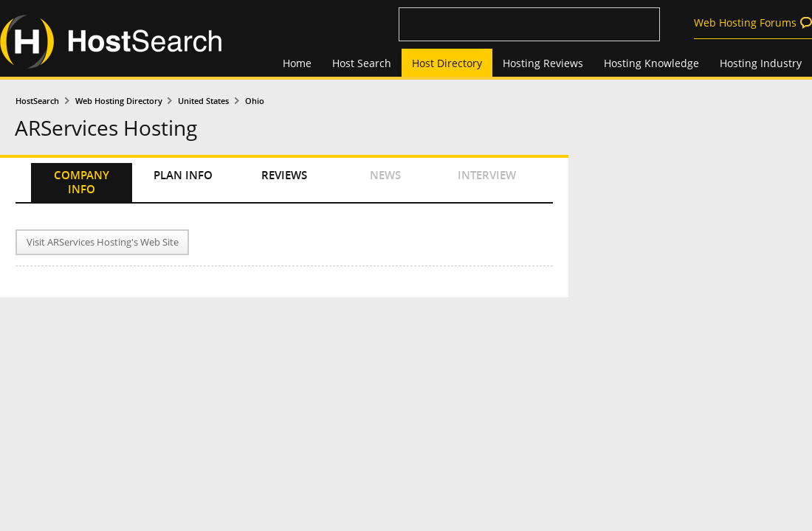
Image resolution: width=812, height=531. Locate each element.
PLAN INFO (183, 175)
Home (297, 63)
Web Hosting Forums (745, 22)
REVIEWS (284, 175)
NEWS (385, 175)
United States (203, 101)
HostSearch (37, 101)
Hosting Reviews (543, 63)
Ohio (255, 101)
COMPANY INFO (82, 182)
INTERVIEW (487, 175)
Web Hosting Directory (119, 101)
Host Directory (447, 63)
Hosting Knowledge (651, 63)
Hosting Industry (761, 63)
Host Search (362, 63)
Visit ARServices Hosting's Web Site (103, 242)
